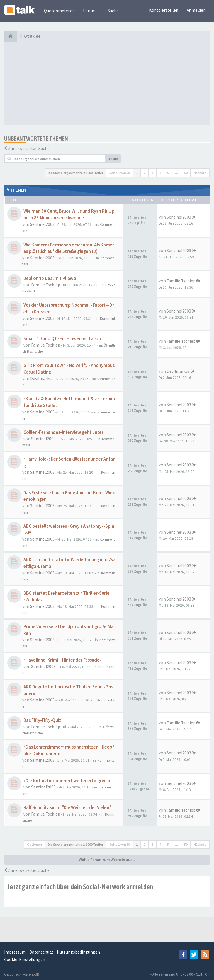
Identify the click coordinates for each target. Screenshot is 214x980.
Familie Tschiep (46, 285)
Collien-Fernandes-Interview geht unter (63, 432)
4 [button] (160, 173)
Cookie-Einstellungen (25, 960)
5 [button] (168, 173)
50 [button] (186, 173)
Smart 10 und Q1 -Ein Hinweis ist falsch (62, 339)
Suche (115, 11)
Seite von (120, 173)
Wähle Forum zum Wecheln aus (107, 860)
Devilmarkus (42, 378)
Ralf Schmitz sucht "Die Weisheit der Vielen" (67, 808)
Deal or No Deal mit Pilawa (50, 278)
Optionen (34, 844)
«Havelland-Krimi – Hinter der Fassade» (63, 660)
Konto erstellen (164, 10)
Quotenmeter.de (59, 11)
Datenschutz (41, 952)
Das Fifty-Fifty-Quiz (42, 720)
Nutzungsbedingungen (78, 952)
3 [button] (152, 173)
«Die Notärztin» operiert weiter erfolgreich (67, 781)
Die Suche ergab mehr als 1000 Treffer (76, 173)
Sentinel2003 (42, 224)
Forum (91, 11)
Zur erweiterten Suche (29, 148)
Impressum (15, 952)
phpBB (34, 974)
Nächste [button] (200, 173)
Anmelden (196, 10)
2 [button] (145, 173)
